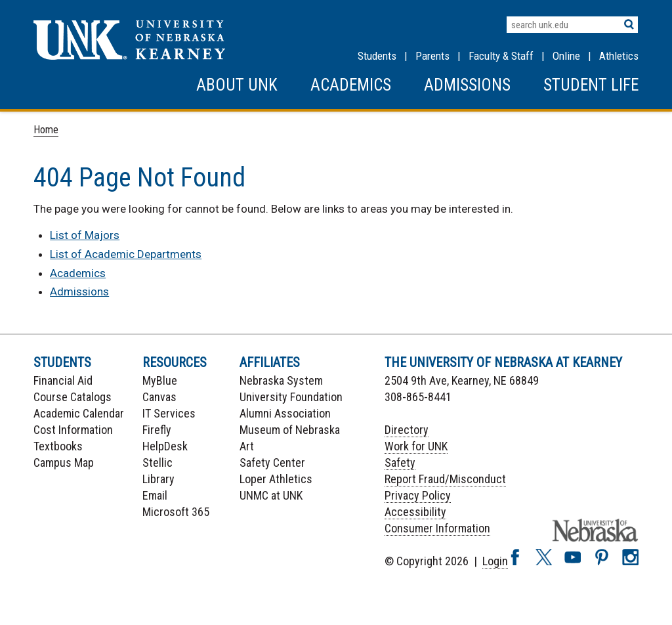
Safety (400, 463)
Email (155, 495)
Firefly (157, 430)
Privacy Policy (418, 495)
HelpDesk (165, 446)
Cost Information (73, 430)
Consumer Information (437, 528)
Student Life (591, 85)
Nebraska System (281, 380)
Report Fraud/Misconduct (445, 479)
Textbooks (58, 446)
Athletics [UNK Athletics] (619, 56)
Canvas (159, 397)
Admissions (467, 85)
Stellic (157, 463)
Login (495, 561)
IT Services (169, 413)
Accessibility (415, 512)
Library (158, 479)
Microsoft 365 (176, 512)
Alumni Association (285, 413)
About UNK (237, 85)
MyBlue (160, 380)
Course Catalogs (73, 397)
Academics (351, 85)
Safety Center (272, 463)
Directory (407, 430)
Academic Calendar (79, 413)
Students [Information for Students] (377, 56)
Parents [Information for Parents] (432, 56)
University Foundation (291, 397)
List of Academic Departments (126, 254)
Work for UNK (416, 446)
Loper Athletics (276, 479)
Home (46, 130)
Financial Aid (63, 380)
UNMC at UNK (271, 495)
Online (566, 56)
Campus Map (64, 463)
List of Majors (85, 235)
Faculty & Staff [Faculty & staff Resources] (501, 56)
